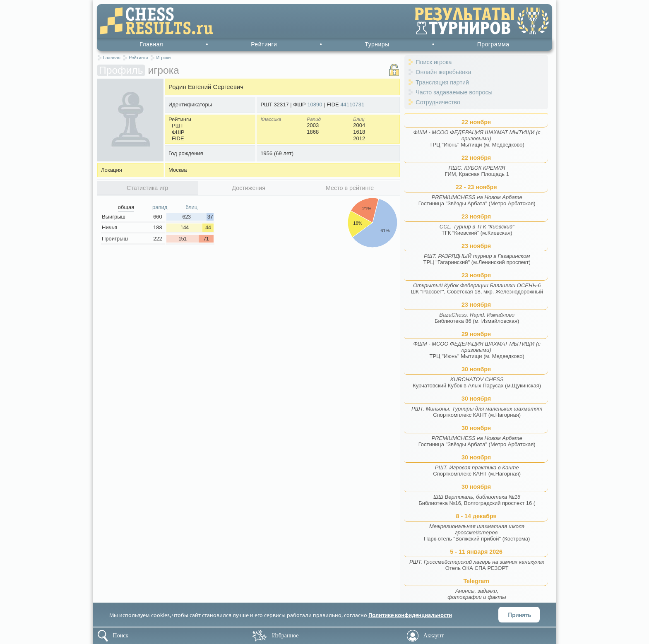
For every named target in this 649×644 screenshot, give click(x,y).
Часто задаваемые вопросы (454, 92)
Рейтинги (264, 44)
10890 (315, 105)
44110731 (352, 105)
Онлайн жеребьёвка (443, 72)
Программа (493, 44)
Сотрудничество (438, 102)
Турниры (377, 44)
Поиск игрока (434, 62)
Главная (151, 44)
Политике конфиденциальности (410, 615)
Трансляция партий (442, 82)
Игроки (163, 58)
